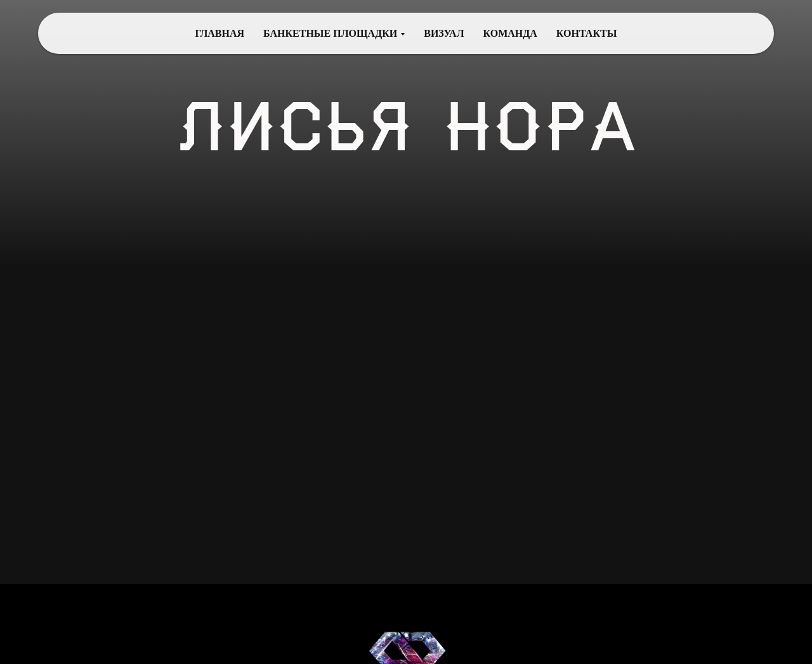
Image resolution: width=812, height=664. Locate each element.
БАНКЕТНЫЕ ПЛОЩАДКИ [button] (330, 33)
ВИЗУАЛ (444, 33)
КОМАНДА (510, 33)
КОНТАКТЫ (587, 33)
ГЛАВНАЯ (220, 33)
